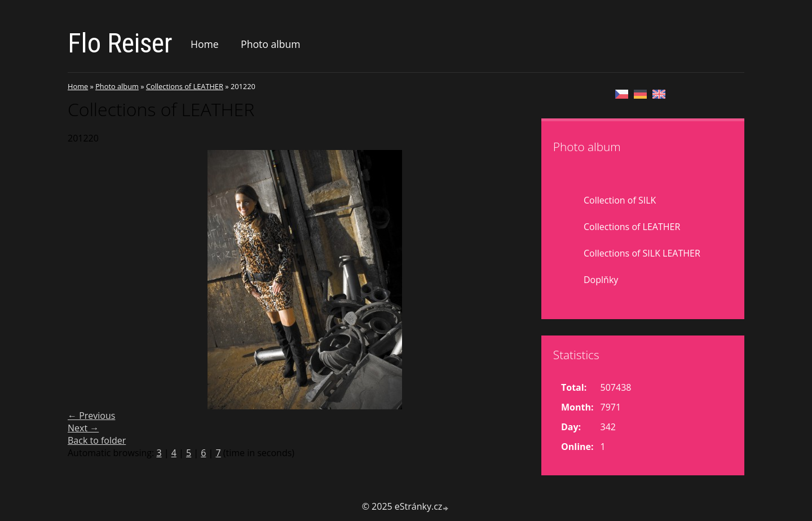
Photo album (270, 44)
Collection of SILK (620, 200)
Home (205, 44)
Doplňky (601, 280)
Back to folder (97, 440)
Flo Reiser (120, 43)
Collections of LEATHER (185, 86)
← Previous (91, 416)
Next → (83, 428)
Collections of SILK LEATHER (642, 253)
